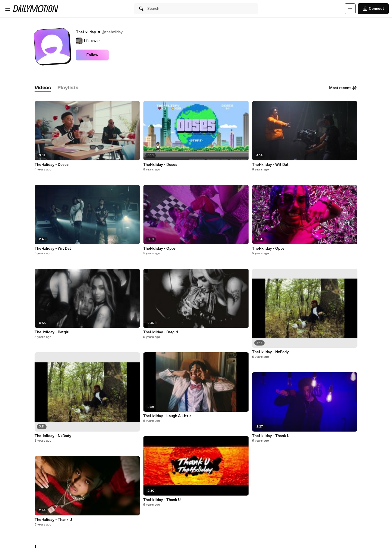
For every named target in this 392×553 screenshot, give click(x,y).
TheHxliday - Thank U (53, 520)
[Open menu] (8, 9)
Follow (92, 55)
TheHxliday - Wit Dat (53, 249)
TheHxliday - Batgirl (52, 332)
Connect (373, 9)
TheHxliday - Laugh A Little (167, 416)
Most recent (343, 88)
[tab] (43, 88)
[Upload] (350, 9)
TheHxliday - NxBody (53, 436)
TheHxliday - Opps (159, 249)
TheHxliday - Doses (52, 165)
